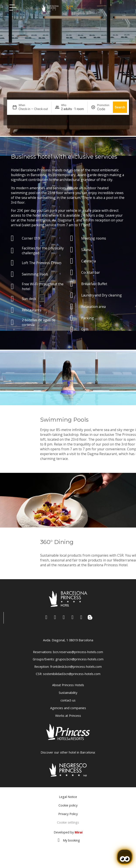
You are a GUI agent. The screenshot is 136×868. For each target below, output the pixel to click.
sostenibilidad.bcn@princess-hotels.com (72, 674)
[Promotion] (103, 109)
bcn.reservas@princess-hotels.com (78, 652)
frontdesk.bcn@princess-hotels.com (76, 667)
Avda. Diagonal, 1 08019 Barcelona (68, 640)
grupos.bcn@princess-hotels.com (79, 659)
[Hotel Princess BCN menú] (13, 7)
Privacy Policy (68, 814)
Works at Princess (68, 716)
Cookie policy (68, 805)
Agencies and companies (68, 708)
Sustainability (68, 693)
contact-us (68, 700)
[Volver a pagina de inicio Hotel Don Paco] (50, 9)
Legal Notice (68, 797)
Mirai (79, 832)
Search (120, 107)
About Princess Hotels (68, 685)
